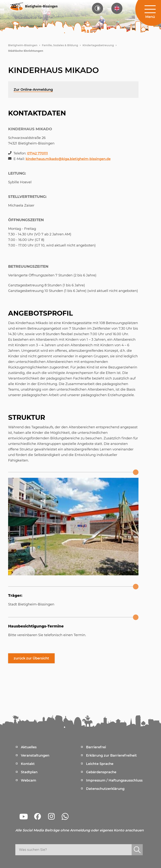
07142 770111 (37, 153)
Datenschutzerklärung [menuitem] (105, 789)
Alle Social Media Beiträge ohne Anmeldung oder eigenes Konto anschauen (79, 830)
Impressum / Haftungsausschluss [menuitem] (114, 780)
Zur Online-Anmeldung (33, 90)
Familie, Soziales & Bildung (60, 45)
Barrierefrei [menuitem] (96, 747)
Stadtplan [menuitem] (29, 772)
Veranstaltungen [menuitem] (35, 755)
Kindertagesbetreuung (98, 45)
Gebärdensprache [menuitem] (101, 772)
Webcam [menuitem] (29, 780)
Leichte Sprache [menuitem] (100, 764)
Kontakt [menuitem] (28, 764)
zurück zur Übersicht (31, 658)
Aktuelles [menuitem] (29, 747)
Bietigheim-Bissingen (23, 45)
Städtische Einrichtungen (26, 51)
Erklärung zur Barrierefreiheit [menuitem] (111, 755)
